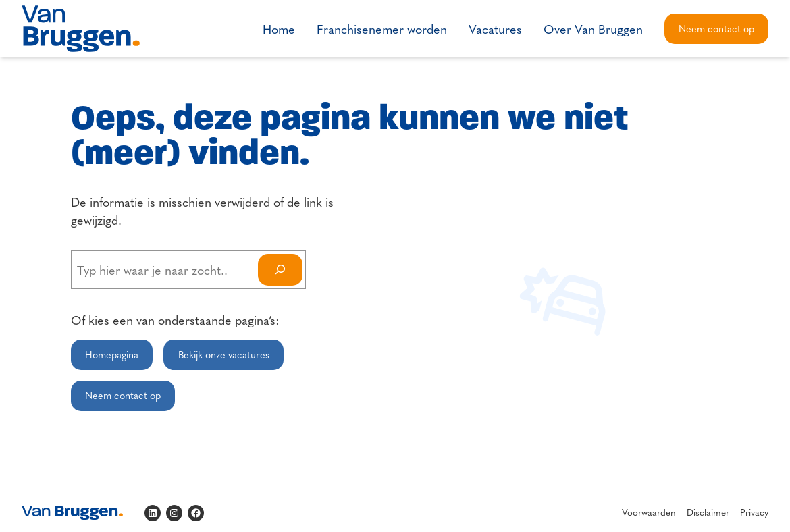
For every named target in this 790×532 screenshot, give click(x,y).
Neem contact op (716, 28)
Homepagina (112, 354)
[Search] (280, 270)
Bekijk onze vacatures (224, 354)
